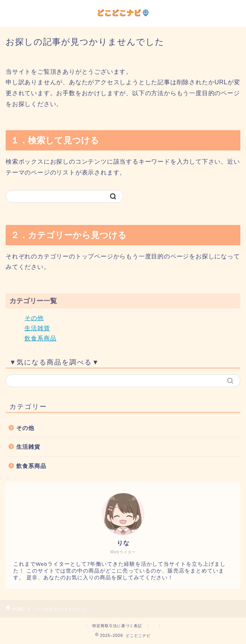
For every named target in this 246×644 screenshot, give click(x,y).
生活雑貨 (37, 328)
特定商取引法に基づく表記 (117, 626)
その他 (34, 318)
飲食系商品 (40, 338)
